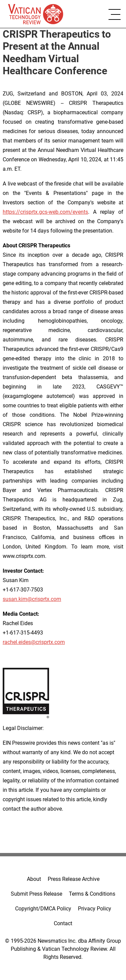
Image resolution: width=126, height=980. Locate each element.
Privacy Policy (95, 909)
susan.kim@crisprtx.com (32, 599)
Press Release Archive (74, 879)
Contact (63, 923)
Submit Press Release (36, 894)
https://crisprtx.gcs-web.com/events (45, 212)
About (34, 879)
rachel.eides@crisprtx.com (34, 642)
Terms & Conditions (92, 894)
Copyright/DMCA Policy (43, 909)
